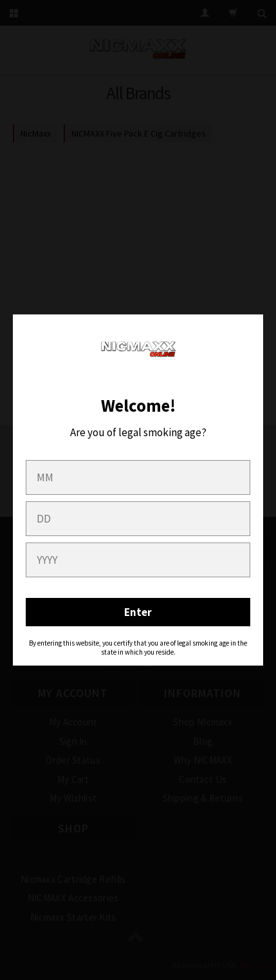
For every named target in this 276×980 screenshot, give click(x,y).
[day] (138, 519)
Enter (138, 612)
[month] (138, 477)
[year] (138, 560)
